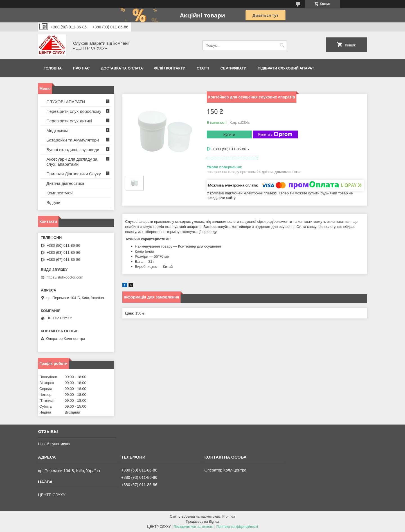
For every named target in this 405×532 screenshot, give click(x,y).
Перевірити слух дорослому (74, 111)
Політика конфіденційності (237, 527)
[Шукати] (282, 45)
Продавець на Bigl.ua (202, 522)
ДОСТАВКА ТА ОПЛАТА (122, 68)
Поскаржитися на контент (193, 527)
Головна (53, 68)
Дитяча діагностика (65, 183)
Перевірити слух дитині (69, 121)
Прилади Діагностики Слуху (74, 174)
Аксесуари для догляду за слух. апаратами (72, 162)
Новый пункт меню (54, 444)
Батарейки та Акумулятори (73, 140)
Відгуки (53, 202)
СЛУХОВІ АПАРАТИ (66, 102)
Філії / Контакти (170, 68)
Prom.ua (229, 517)
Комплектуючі (60, 193)
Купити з (275, 134)
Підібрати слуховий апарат (286, 68)
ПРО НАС (81, 68)
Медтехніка (58, 130)
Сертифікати (234, 68)
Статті (203, 68)
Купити (229, 135)
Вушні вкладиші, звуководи (73, 150)
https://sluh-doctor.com (65, 277)
